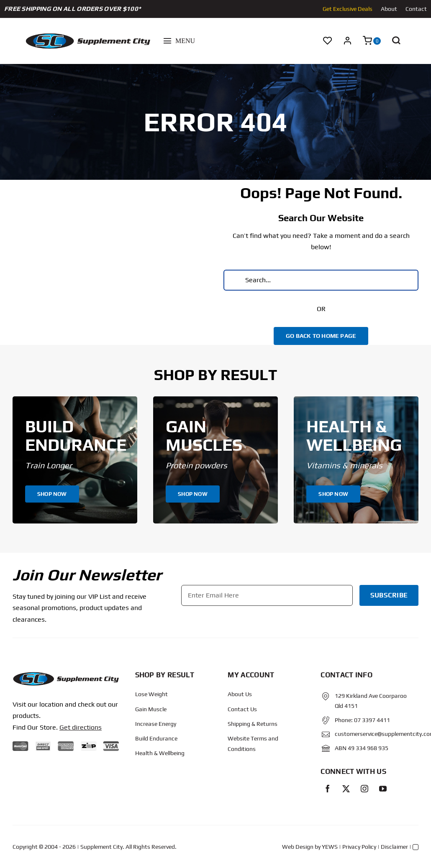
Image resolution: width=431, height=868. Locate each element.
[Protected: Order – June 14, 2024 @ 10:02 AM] (66, 675)
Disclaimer (394, 847)
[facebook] (328, 789)
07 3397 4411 (372, 720)
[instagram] (364, 789)
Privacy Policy (359, 847)
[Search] (234, 280)
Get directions (81, 727)
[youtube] (383, 789)
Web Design (298, 847)
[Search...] (321, 280)
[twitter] (346, 789)
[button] (396, 41)
